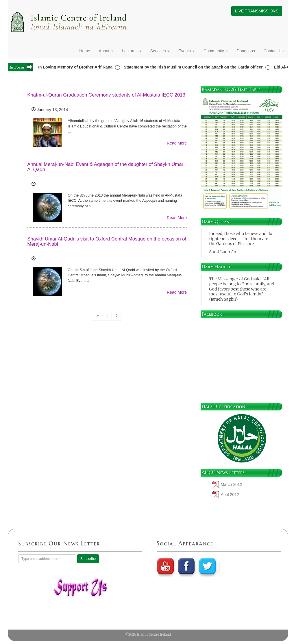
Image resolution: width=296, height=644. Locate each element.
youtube (165, 566)
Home (85, 51)
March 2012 (232, 484)
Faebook (187, 566)
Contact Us (274, 51)
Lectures (132, 51)
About (106, 51)
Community (216, 51)
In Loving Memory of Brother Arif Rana (76, 67)
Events (187, 51)
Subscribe (88, 559)
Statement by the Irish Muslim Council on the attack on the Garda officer (194, 67)
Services (160, 51)
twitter (208, 566)
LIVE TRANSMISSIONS (257, 11)
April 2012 (230, 495)
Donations (246, 51)
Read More (177, 143)
